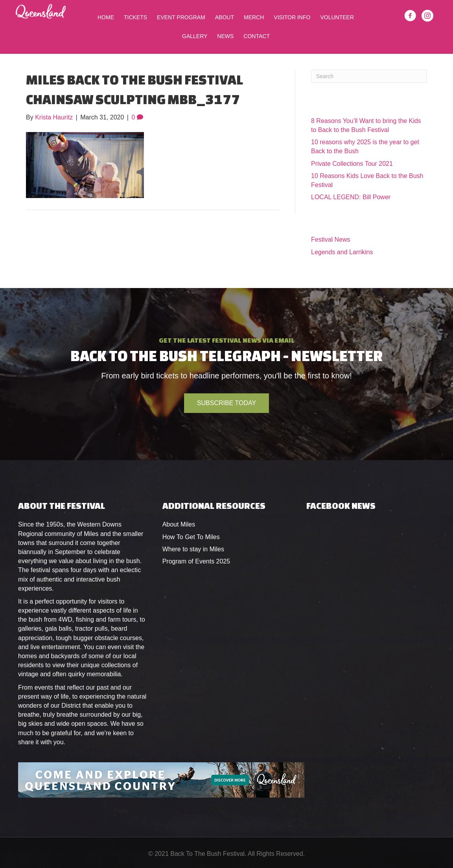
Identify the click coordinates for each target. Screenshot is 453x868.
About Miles (179, 524)
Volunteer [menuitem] (337, 17)
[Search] (369, 76)
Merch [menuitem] (254, 17)
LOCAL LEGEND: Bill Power (351, 197)
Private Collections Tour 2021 (352, 164)
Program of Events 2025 (196, 561)
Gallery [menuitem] (195, 36)
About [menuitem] (225, 17)
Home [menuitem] (106, 17)
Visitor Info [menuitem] (292, 17)
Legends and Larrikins (342, 252)
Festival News (331, 239)
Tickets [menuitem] (135, 17)
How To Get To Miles (191, 537)
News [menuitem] (225, 36)
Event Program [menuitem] (181, 17)
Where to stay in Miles (193, 549)
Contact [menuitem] (257, 36)
